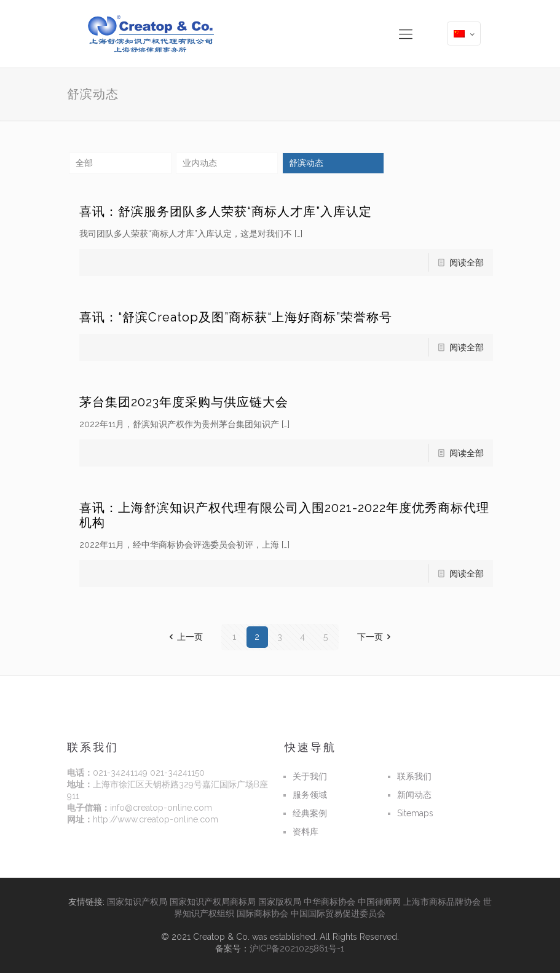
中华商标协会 (329, 902)
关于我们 (310, 776)
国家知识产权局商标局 (213, 902)
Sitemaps (415, 813)
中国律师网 (379, 902)
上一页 (184, 637)
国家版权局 (280, 902)
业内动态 (200, 163)
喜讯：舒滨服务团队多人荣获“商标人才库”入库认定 (226, 211)
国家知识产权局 (137, 902)
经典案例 (310, 813)
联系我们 (414, 776)
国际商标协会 (262, 913)
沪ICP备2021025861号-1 (297, 948)
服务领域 (310, 795)
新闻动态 (414, 795)
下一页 (376, 637)
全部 (84, 163)
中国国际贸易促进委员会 (338, 913)
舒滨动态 (306, 163)
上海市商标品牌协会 (442, 902)
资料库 (306, 832)
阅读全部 (467, 262)
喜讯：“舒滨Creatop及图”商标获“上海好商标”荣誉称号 (236, 317)
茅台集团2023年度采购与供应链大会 (184, 402)
